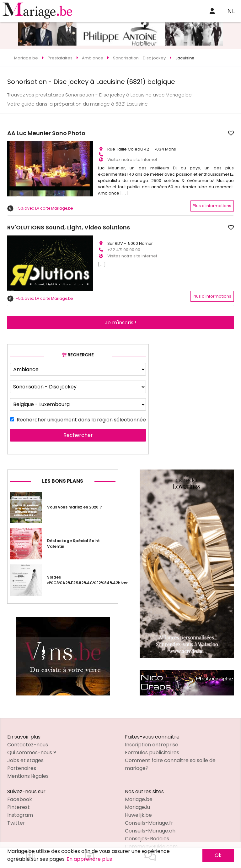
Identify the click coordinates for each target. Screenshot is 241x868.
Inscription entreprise (152, 731)
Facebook (20, 786)
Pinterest (19, 793)
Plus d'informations (212, 203)
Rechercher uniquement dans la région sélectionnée (81, 406)
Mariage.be (139, 786)
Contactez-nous (28, 731)
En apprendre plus (89, 859)
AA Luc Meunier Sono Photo (137, 133)
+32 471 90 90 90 (124, 244)
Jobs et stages (25, 747)
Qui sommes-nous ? (32, 739)
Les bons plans (63, 467)
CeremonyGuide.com (151, 833)
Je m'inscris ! (120, 309)
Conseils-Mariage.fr (149, 809)
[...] (124, 190)
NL (231, 11)
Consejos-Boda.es (147, 825)
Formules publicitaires (152, 739)
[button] (13, 250)
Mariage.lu (137, 793)
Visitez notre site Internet (132, 157)
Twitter (16, 809)
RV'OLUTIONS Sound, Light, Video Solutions (159, 225)
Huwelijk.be (138, 801)
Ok (218, 855)
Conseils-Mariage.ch (150, 817)
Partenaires (22, 754)
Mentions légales (28, 762)
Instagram (20, 801)
